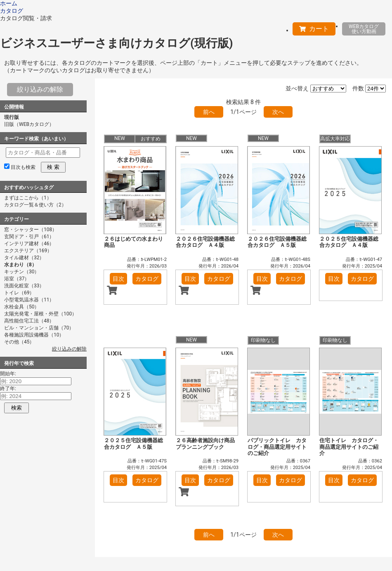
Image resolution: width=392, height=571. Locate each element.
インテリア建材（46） (29, 244)
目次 (118, 279)
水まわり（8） (20, 265)
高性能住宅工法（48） (29, 321)
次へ (278, 112)
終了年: (8, 389)
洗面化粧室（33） (24, 286)
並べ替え (297, 88)
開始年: (8, 374)
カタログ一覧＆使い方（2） (35, 205)
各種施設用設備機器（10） (34, 335)
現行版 (12, 117)
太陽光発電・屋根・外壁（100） (40, 314)
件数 (358, 88)
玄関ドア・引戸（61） (29, 237)
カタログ (147, 279)
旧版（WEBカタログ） (29, 124)
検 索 (53, 167)
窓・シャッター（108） (31, 230)
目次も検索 (23, 167)
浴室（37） (17, 279)
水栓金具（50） (22, 307)
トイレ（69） (19, 293)
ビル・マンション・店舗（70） (39, 328)
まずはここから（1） (28, 198)
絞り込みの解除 (40, 89)
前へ (209, 112)
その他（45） (19, 342)
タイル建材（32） (24, 258)
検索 (17, 408)
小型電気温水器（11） (29, 300)
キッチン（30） (22, 272)
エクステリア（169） (28, 251)
